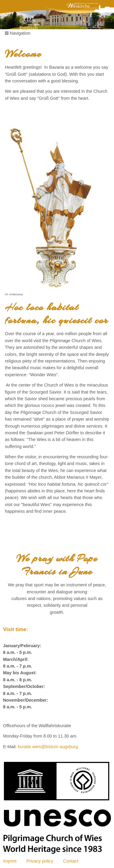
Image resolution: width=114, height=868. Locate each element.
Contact (71, 861)
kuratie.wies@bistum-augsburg (48, 747)
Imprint (10, 861)
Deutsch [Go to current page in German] (28, 21)
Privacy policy (40, 861)
